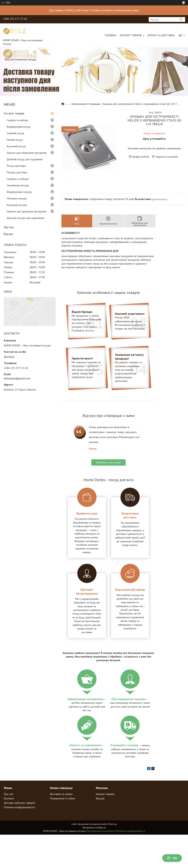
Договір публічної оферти (19, 803)
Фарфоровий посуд (19, 127)
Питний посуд (15, 140)
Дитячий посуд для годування (25, 159)
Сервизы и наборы (18, 179)
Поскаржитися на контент (101, 831)
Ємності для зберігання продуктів (27, 153)
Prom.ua (112, 824)
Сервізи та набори (17, 120)
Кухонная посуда (17, 205)
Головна (110, 35)
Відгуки (8, 234)
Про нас (9, 227)
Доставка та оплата (61, 794)
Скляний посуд (15, 133)
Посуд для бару (16, 166)
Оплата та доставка (161, 35)
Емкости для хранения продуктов (26, 211)
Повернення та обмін (62, 798)
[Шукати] (181, 19)
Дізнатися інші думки (108, 462)
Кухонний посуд (16, 146)
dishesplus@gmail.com (17, 378)
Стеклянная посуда (18, 185)
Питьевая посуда (17, 198)
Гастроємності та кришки (86, 104)
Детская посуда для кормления (26, 218)
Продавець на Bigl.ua (94, 827)
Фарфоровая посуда (19, 192)
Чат (172, 858)
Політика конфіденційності (19, 807)
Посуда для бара (17, 172)
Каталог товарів (131, 35)
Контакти (9, 798)
